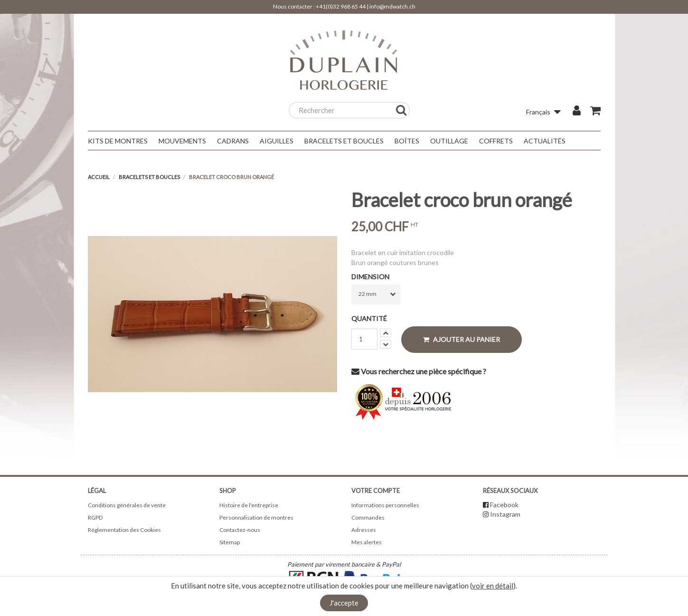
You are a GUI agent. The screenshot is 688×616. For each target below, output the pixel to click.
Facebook (504, 505)
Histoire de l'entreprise (249, 505)
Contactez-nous (240, 530)
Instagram (505, 514)
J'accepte (344, 603)
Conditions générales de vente (127, 505)
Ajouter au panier (462, 339)
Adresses (364, 530)
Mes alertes (367, 542)
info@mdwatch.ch (392, 6)
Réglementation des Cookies (124, 530)
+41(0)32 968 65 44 (341, 6)
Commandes (368, 517)
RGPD (95, 517)
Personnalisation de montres (256, 517)
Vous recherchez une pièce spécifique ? (419, 371)
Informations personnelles (385, 505)
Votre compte (376, 491)
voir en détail (493, 586)
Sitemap (230, 542)
